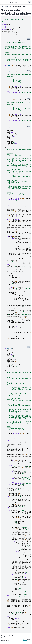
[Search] (30, 2)
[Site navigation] (3, 2)
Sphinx (11, 640)
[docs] (28, 39)
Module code (8, 6)
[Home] (2, 7)
